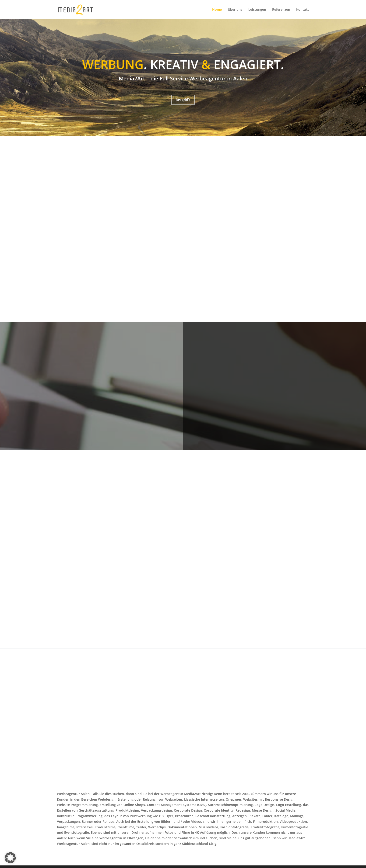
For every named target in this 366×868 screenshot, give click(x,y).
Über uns (235, 10)
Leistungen (257, 10)
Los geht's (183, 101)
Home (217, 10)
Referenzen (281, 10)
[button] (10, 858)
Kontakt (303, 10)
